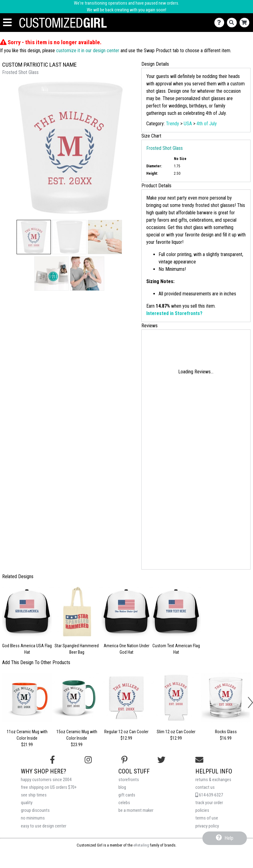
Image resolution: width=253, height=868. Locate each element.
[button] (34, 237)
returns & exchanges (213, 780)
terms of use (207, 818)
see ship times (34, 795)
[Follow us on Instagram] (88, 760)
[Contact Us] (221, 23)
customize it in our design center (88, 51)
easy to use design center (44, 826)
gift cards (127, 795)
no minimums (33, 818)
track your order (209, 803)
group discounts (35, 810)
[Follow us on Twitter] (161, 760)
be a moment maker (136, 810)
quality (27, 803)
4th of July (207, 124)
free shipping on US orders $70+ (49, 787)
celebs (124, 803)
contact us (205, 787)
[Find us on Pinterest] (125, 760)
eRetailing (141, 845)
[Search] (233, 23)
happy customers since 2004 (46, 780)
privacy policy (207, 826)
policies (202, 810)
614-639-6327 (209, 795)
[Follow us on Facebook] (52, 760)
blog (122, 787)
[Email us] (199, 760)
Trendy (172, 124)
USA (188, 124)
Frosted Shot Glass (165, 148)
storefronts (129, 780)
